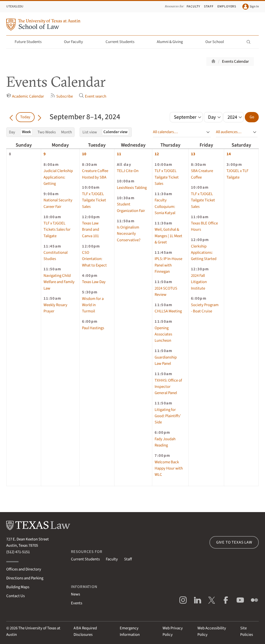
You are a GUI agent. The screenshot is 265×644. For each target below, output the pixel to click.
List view (90, 132)
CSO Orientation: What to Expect (94, 259)
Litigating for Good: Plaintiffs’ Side (168, 416)
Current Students (123, 42)
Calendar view (115, 132)
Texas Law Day (94, 282)
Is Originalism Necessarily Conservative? (129, 234)
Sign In (251, 7)
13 (193, 154)
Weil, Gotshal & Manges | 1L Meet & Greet (168, 236)
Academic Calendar (25, 96)
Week (26, 132)
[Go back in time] (11, 117)
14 (229, 154)
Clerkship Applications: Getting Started (204, 253)
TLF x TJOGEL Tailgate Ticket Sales (94, 200)
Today (25, 117)
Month (66, 132)
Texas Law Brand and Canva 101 (91, 230)
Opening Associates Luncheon (163, 334)
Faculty (193, 6)
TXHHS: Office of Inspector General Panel (168, 387)
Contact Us (16, 596)
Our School (217, 42)
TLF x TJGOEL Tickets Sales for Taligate (57, 230)
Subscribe (62, 96)
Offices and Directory (24, 569)
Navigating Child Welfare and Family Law (59, 282)
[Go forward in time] (40, 117)
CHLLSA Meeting (168, 311)
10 (84, 154)
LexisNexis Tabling (132, 188)
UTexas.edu (15, 6)
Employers (227, 6)
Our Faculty (76, 42)
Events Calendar (235, 62)
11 (119, 154)
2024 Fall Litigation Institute (199, 282)
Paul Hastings (93, 328)
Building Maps (18, 587)
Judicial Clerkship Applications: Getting (58, 177)
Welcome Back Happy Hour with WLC (169, 468)
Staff (209, 6)
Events (77, 603)
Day (12, 132)
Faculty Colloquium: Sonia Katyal (165, 207)
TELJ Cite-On (128, 171)
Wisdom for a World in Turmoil (93, 305)
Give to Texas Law (234, 542)
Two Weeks (47, 132)
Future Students (31, 42)
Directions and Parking (25, 578)
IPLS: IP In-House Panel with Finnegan (168, 265)
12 (157, 154)
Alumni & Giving (173, 42)
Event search (93, 96)
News (76, 594)
